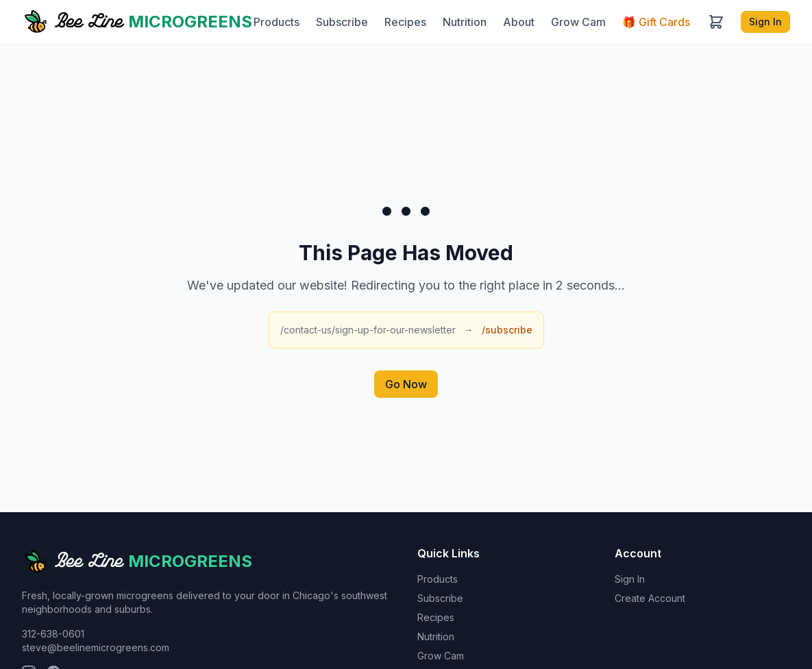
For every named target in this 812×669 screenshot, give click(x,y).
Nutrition (465, 22)
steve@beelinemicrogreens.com (96, 647)
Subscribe (342, 22)
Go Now (406, 384)
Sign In (765, 22)
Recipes (405, 22)
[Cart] (716, 22)
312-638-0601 (53, 634)
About (519, 22)
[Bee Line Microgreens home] (137, 22)
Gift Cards (656, 22)
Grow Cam (578, 22)
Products (276, 22)
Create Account (650, 598)
